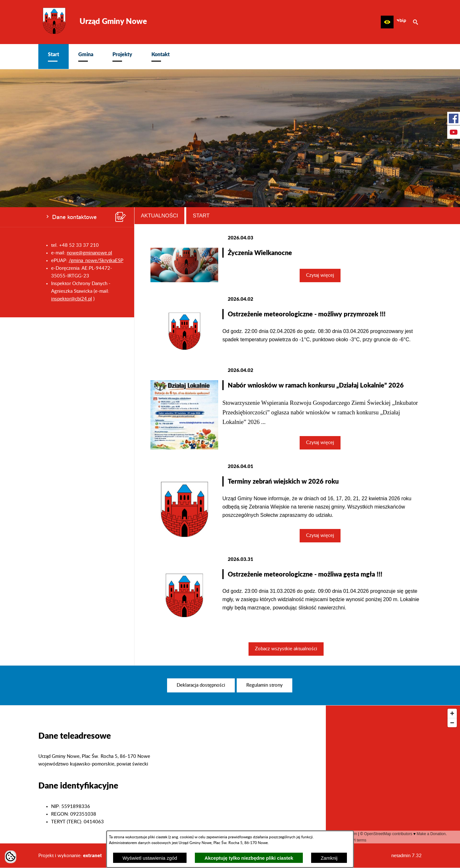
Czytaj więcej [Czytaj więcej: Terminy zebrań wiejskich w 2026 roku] (320, 536)
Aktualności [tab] (159, 215)
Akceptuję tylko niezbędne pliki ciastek (249, 858)
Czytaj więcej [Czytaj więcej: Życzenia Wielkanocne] (320, 275)
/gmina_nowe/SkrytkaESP (96, 261)
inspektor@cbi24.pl (72, 299)
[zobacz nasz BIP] (401, 22)
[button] (387, 22)
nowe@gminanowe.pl (89, 253)
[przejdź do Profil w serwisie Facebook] (454, 118)
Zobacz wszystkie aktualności (286, 649)
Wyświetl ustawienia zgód (150, 858)
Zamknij (329, 858)
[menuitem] (54, 57)
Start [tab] (201, 215)
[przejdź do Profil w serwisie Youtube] (454, 132)
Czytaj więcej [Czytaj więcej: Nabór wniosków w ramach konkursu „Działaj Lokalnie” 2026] (320, 443)
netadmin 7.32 (406, 856)
